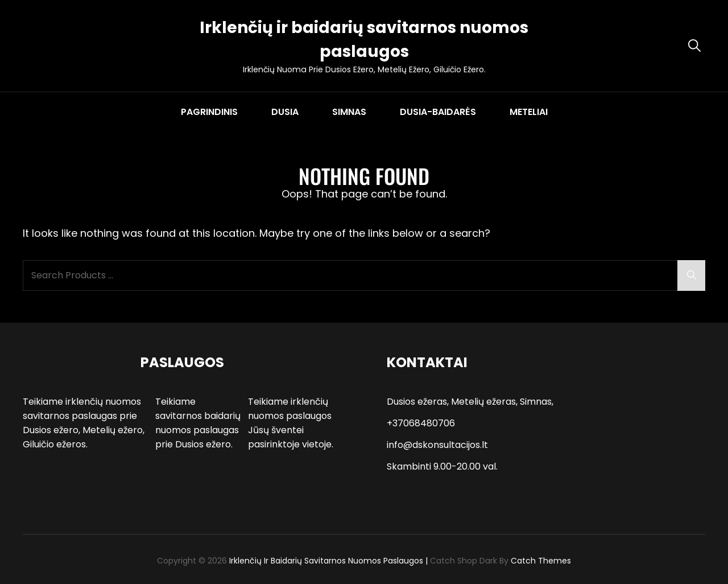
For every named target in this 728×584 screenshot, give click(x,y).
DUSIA (285, 112)
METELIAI (529, 112)
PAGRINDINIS (209, 112)
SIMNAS (349, 112)
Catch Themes (541, 561)
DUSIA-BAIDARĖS (438, 112)
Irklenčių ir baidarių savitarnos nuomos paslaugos (326, 561)
